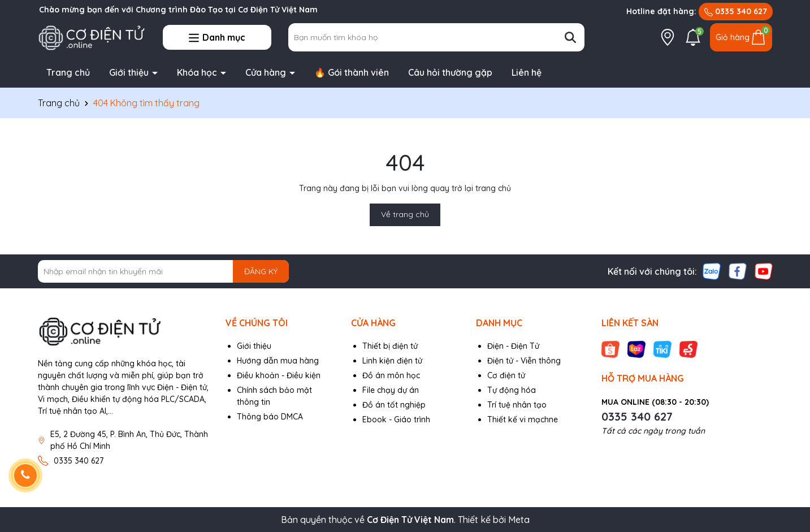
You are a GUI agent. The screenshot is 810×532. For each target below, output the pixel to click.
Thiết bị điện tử (390, 346)
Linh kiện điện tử (392, 361)
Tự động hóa (512, 390)
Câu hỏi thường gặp (450, 72)
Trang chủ (68, 72)
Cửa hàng (267, 72)
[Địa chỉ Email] (164, 271)
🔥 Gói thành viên (352, 72)
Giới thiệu (130, 72)
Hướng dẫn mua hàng (278, 361)
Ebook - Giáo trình (396, 419)
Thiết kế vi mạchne (523, 419)
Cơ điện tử (506, 375)
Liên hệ (527, 72)
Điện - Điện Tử (513, 346)
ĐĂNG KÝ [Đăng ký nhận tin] (261, 271)
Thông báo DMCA (270, 417)
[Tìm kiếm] (570, 37)
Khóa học (198, 72)
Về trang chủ (405, 214)
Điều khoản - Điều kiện (279, 375)
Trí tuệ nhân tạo (517, 405)
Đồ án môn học (391, 375)
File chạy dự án (391, 390)
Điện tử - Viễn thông (524, 361)
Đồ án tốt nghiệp (394, 405)
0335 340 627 (736, 11)
